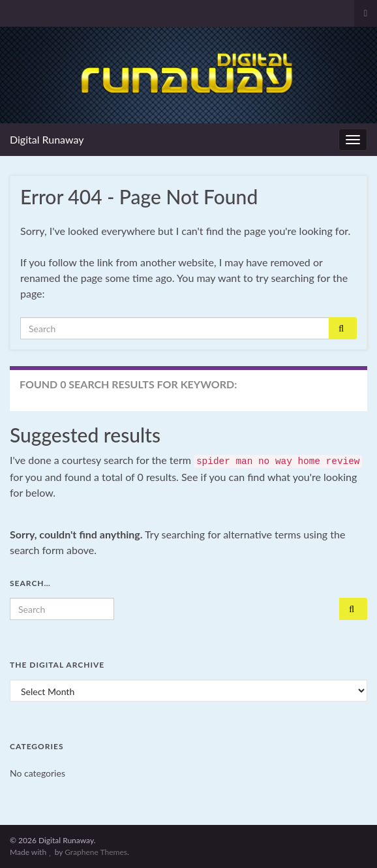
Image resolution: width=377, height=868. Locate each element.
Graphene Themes (96, 852)
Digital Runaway (47, 139)
